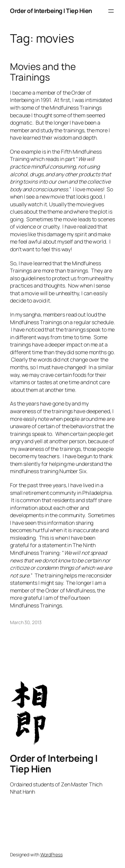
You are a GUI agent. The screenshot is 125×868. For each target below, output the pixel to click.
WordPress (51, 855)
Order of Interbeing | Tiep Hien (51, 11)
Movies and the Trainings (43, 72)
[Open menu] (111, 11)
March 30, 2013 (26, 622)
